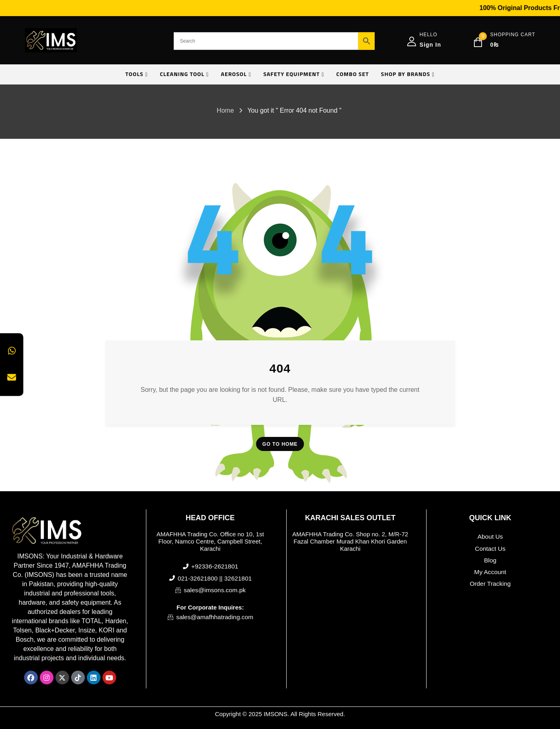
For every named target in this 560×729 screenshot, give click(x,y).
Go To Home (280, 444)
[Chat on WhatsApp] (12, 351)
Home (225, 110)
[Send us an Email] (12, 378)
